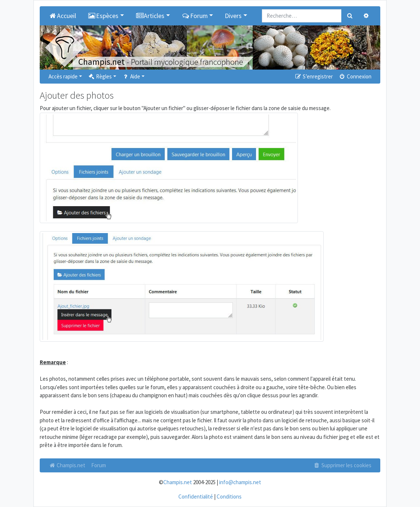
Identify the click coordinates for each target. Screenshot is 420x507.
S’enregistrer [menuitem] (313, 76)
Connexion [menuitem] (355, 76)
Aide (131, 76)
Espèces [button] (103, 16)
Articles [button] (150, 16)
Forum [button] (195, 16)
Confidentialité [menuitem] (196, 497)
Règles (100, 76)
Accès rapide (63, 76)
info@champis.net (240, 482)
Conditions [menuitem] (229, 497)
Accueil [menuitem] (62, 16)
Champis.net (67, 465)
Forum (99, 465)
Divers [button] (233, 16)
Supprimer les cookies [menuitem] (342, 465)
